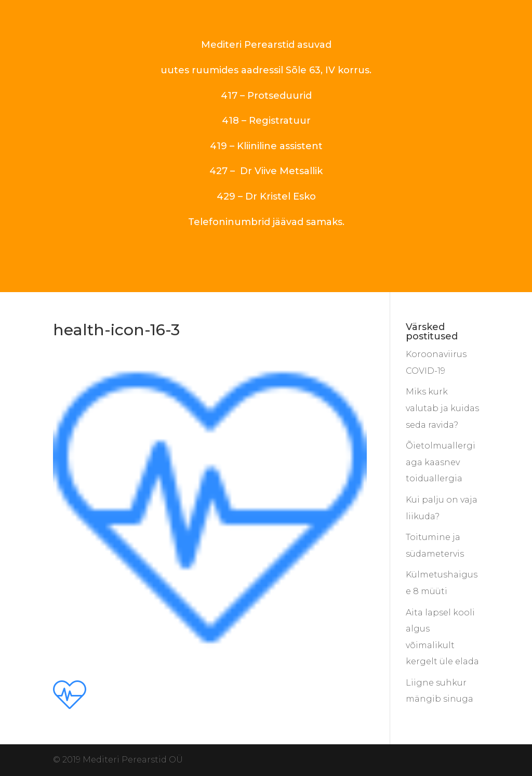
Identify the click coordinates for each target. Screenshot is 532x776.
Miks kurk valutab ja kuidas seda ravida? (442, 408)
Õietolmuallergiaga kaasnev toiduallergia (441, 462)
